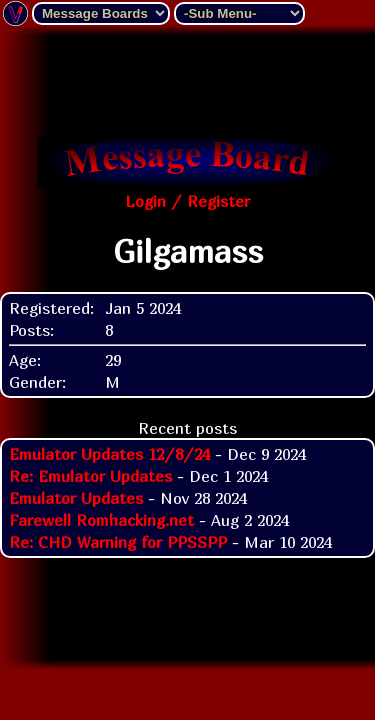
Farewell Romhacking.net (101, 520)
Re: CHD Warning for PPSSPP (118, 542)
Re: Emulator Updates (90, 476)
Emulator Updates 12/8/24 (109, 454)
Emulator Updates (76, 498)
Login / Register (187, 201)
